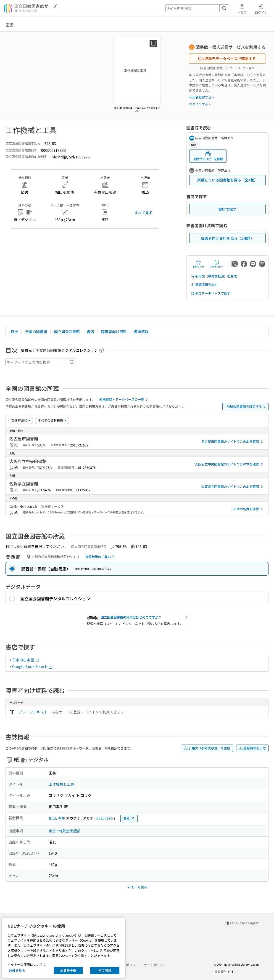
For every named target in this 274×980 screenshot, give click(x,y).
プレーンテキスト (33, 712)
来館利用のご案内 (101, 557)
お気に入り (198, 264)
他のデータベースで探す (210, 293)
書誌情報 (141, 331)
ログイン (261, 8)
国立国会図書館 (67, 331)
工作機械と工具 (61, 784)
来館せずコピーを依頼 (208, 156)
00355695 (105, 818)
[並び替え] (21, 420)
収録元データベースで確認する (227, 59)
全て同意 (105, 970)
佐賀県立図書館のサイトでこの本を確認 (233, 487)
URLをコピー (217, 264)
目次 (14, 331)
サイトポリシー (155, 965)
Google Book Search (32, 666)
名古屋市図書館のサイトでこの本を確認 (233, 442)
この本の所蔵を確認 (247, 509)
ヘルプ (242, 8)
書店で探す (227, 209)
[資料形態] (52, 420)
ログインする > (200, 104)
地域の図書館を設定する (247, 407)
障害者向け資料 (114, 331)
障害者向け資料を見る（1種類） (228, 238)
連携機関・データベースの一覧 (124, 400)
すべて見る (143, 213)
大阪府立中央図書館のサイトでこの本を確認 (230, 464)
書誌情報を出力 (204, 284)
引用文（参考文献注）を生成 (213, 276)
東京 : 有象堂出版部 (65, 831)
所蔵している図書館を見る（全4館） (228, 180)
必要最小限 (68, 970)
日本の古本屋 (26, 660)
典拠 (129, 818)
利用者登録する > (202, 97)
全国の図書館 (36, 331)
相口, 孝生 (57, 818)
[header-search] (197, 8)
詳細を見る (17, 970)
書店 (90, 331)
